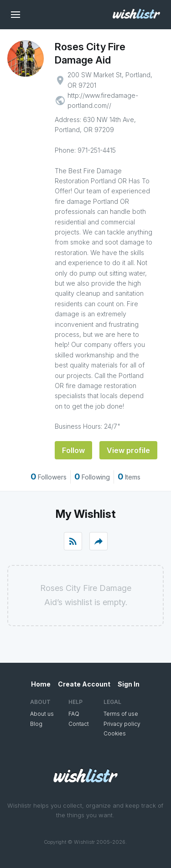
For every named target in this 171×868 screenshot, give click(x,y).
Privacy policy (122, 724)
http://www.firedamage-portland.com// (103, 100)
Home (41, 684)
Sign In (129, 684)
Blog (36, 724)
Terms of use (121, 714)
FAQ (74, 714)
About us (42, 714)
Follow (73, 450)
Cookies (115, 733)
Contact (79, 724)
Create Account (84, 684)
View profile (128, 450)
